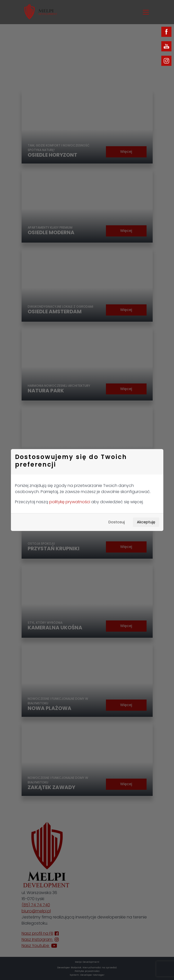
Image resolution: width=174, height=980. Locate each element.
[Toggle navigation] (146, 12)
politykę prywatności (70, 502)
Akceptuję (146, 522)
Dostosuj (117, 522)
